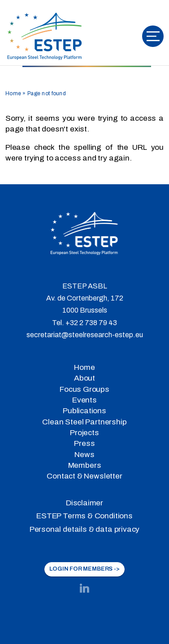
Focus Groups (84, 389)
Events (84, 400)
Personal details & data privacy (85, 529)
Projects (84, 433)
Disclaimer (84, 503)
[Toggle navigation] (153, 36)
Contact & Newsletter (84, 476)
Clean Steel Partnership (84, 422)
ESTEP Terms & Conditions (84, 516)
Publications (84, 411)
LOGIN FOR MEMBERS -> (84, 569)
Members (85, 465)
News (84, 455)
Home (13, 93)
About (84, 378)
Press (84, 443)
